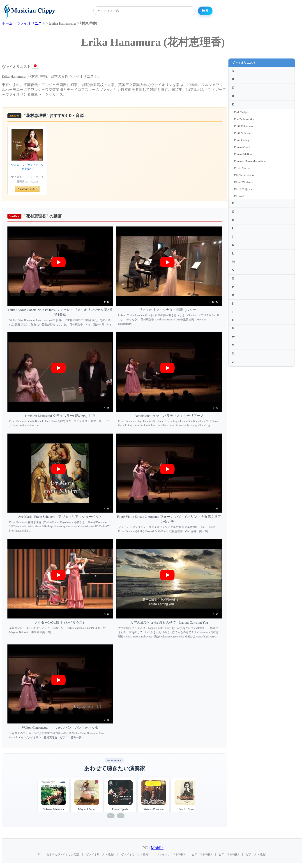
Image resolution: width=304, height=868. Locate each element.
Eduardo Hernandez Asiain (250, 161)
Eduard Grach (242, 147)
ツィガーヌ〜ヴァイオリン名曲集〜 (27, 167)
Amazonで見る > (27, 189)
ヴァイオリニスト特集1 (100, 854)
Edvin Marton (242, 168)
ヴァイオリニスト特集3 (171, 854)
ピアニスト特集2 (229, 854)
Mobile (157, 848)
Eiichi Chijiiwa (243, 189)
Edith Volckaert (243, 133)
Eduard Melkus (243, 154)
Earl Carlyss (241, 112)
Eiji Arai (239, 196)
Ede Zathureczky (244, 119)
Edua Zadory (242, 140)
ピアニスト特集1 (202, 854)
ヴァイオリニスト (244, 63)
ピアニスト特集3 (256, 854)
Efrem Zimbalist (244, 182)
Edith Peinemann (244, 126)
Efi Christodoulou (245, 175)
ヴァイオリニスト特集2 (135, 854)
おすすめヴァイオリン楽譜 (63, 854)
